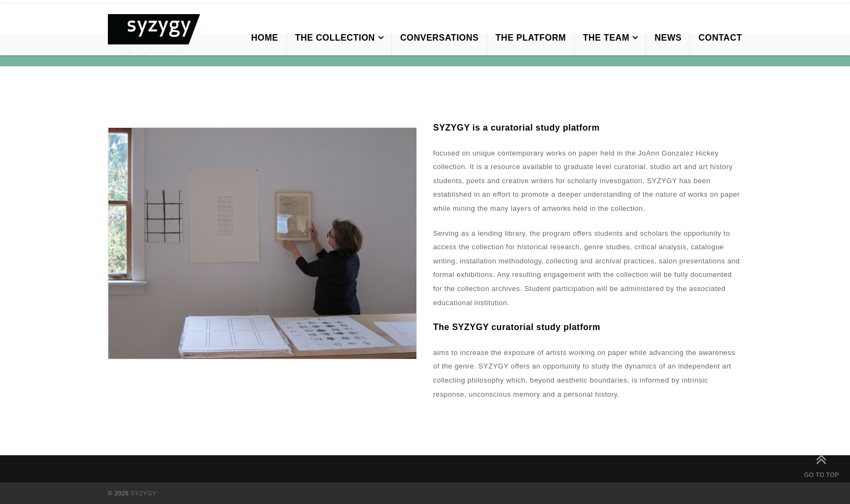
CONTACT (720, 38)
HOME (265, 38)
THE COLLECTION (335, 38)
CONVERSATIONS (439, 38)
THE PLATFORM (531, 38)
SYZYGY (144, 493)
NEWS (668, 38)
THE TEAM (606, 38)
